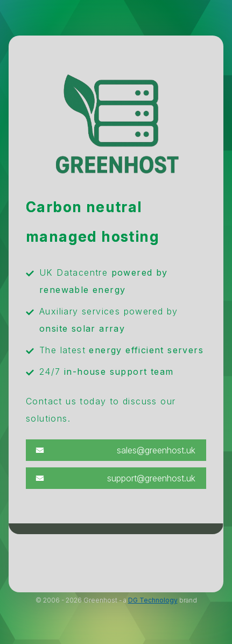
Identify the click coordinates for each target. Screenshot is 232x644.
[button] (116, 450)
